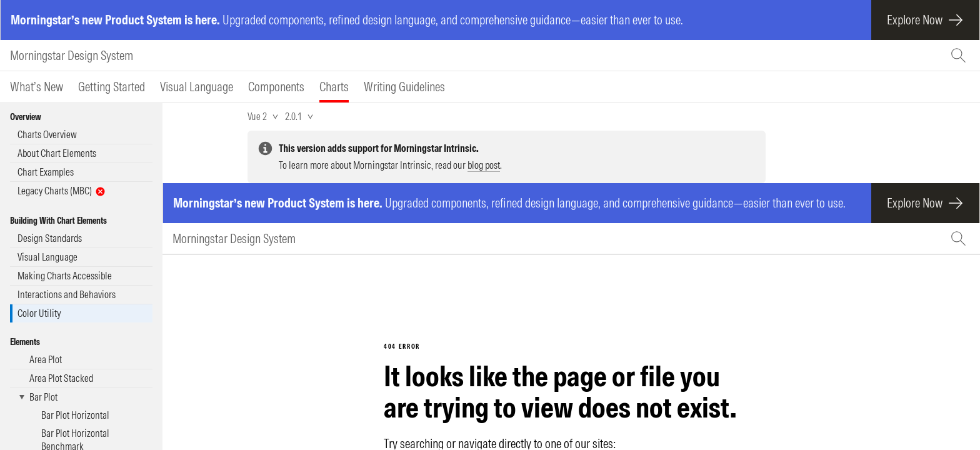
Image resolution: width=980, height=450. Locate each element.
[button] (81, 397)
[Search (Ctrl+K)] (960, 55)
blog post (484, 165)
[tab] (37, 87)
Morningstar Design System (72, 55)
